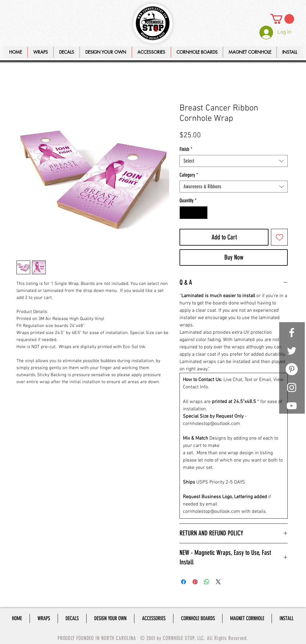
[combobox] (234, 161)
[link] (282, 19)
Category (189, 175)
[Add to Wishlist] (279, 237)
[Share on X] (218, 582)
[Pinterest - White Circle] (292, 369)
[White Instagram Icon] (292, 387)
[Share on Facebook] (183, 582)
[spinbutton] (194, 213)
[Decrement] (185, 213)
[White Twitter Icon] (292, 351)
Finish (186, 149)
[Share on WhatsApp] (207, 582)
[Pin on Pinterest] (195, 582)
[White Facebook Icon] (292, 333)
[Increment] (202, 213)
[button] (106, 52)
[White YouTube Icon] (292, 406)
